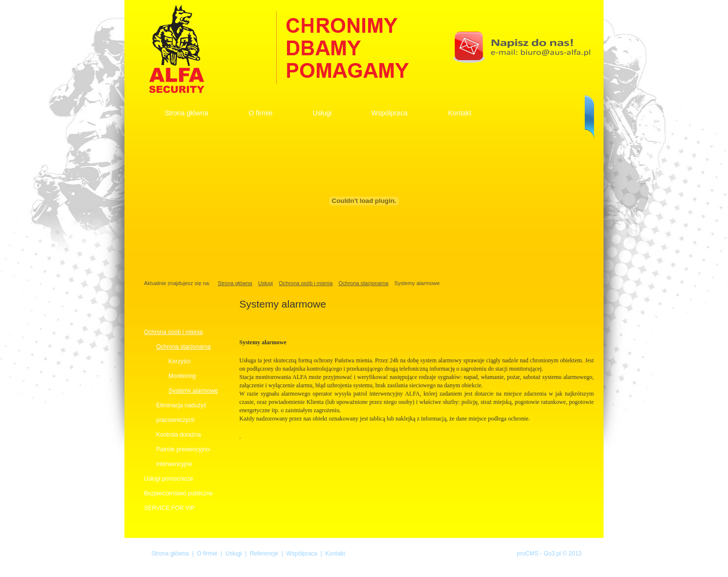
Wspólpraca (390, 113)
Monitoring (182, 376)
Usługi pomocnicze (169, 479)
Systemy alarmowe (193, 391)
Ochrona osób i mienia (306, 283)
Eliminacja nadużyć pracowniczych (182, 413)
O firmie (261, 113)
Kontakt (460, 113)
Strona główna (187, 113)
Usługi (322, 113)
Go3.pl (552, 554)
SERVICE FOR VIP (170, 508)
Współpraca (301, 554)
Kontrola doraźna (179, 435)
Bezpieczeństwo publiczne (179, 493)
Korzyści (180, 361)
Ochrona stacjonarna (363, 283)
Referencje (264, 554)
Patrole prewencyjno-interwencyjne (184, 457)
